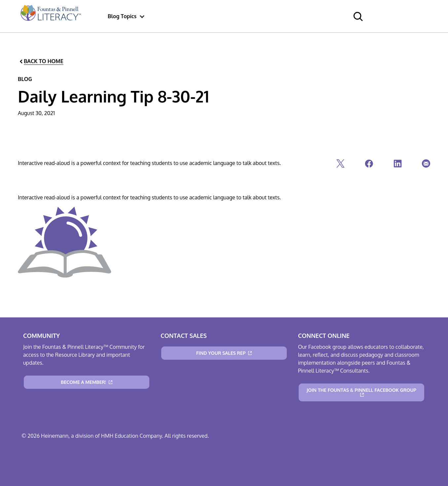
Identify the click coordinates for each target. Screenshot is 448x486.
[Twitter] (340, 165)
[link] (50, 16)
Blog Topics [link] (122, 16)
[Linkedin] (397, 165)
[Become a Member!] (87, 382)
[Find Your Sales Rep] (224, 353)
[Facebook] (368, 165)
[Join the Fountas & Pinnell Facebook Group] (361, 392)
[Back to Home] (41, 61)
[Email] (425, 165)
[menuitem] (50, 16)
